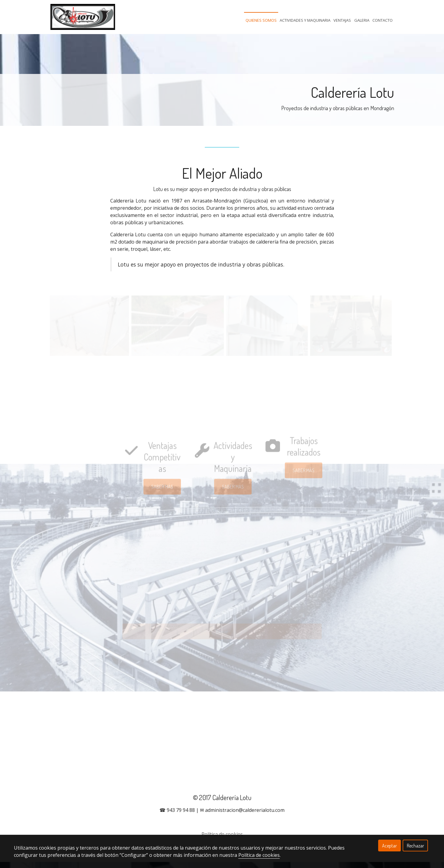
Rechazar (415, 846)
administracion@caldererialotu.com (245, 816)
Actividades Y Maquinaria (305, 20)
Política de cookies (259, 855)
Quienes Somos (261, 20)
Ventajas (342, 20)
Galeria (362, 20)
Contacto (383, 20)
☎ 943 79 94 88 (177, 816)
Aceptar (389, 846)
